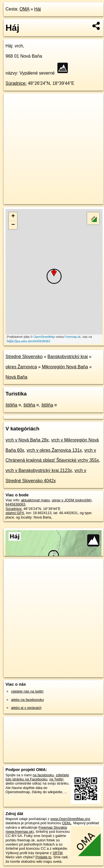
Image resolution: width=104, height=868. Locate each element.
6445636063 (15, 504)
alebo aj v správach (26, 708)
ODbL (67, 823)
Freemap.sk (73, 337)
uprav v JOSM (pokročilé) (71, 500)
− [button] (13, 225)
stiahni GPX (15, 513)
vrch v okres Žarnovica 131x (54, 450)
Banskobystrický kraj (68, 357)
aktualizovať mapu (35, 500)
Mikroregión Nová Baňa (65, 367)
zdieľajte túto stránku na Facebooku (37, 777)
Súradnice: (16, 83)
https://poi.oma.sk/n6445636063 (29, 341)
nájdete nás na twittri (27, 691)
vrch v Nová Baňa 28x (27, 440)
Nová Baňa (16, 377)
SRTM (58, 853)
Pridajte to (44, 857)
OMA (25, 9)
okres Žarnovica (21, 367)
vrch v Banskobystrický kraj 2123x (39, 470)
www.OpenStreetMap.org (70, 819)
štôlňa (11, 405)
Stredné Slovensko (24, 357)
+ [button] (13, 216)
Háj (38, 9)
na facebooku (43, 775)
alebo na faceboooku (27, 700)
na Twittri (56, 779)
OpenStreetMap (44, 337)
